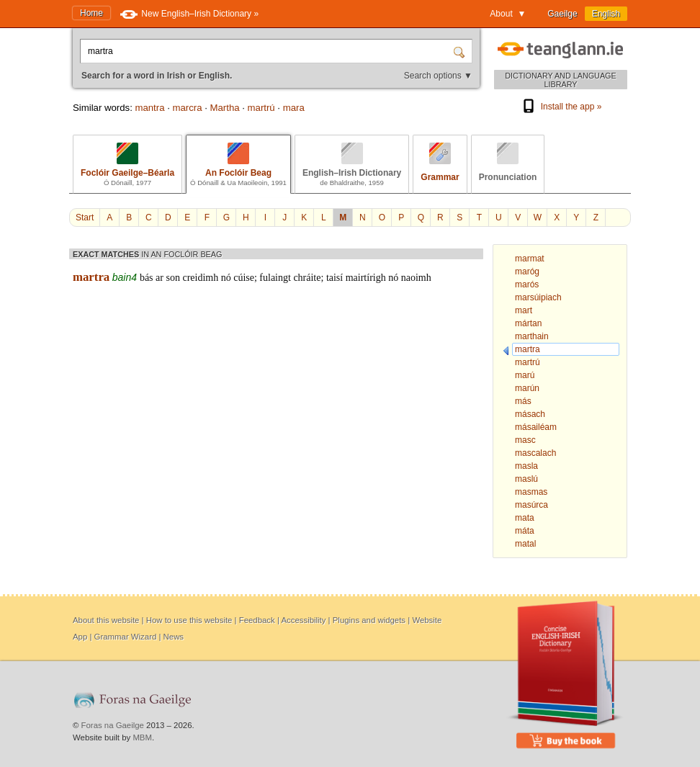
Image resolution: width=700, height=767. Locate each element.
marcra (188, 108)
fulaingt (275, 278)
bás (147, 278)
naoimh (416, 278)
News (174, 637)
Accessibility (303, 620)
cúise (244, 278)
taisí (335, 278)
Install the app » (561, 107)
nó (226, 278)
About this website (106, 620)
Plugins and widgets (369, 620)
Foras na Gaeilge (113, 725)
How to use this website (189, 620)
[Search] (461, 51)
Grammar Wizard (126, 637)
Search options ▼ (438, 76)
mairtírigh (366, 278)
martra (91, 277)
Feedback (257, 620)
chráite (307, 278)
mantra (149, 108)
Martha (225, 108)
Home (91, 13)
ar (160, 278)
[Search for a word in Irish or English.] (268, 51)
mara (294, 108)
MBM (142, 737)
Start (85, 217)
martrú (261, 108)
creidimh (200, 278)
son (172, 278)
